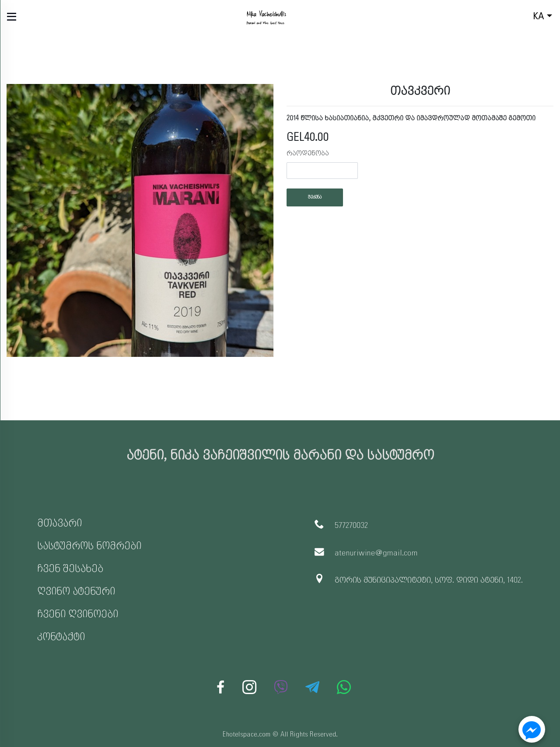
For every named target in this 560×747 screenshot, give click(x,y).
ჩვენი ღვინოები (78, 614)
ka (525, 17)
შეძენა (315, 197)
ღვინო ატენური (76, 592)
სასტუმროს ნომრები (89, 546)
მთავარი (59, 523)
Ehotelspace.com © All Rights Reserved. (280, 735)
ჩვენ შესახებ (70, 569)
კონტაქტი (61, 637)
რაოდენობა (308, 153)
